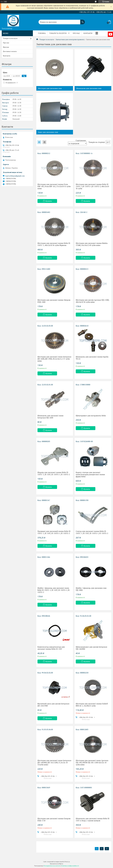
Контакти (88, 33)
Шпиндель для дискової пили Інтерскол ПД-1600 (50, 417)
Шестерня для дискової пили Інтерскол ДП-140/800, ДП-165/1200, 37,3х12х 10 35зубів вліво (54, 762)
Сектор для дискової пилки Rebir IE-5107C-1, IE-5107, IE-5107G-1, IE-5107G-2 (92, 532)
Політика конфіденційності (70, 866)
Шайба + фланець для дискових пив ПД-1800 (91, 589)
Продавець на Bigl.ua (56, 864)
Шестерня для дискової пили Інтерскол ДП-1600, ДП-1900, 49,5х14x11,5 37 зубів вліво (54, 359)
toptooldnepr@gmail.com (15, 176)
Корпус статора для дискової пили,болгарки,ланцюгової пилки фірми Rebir (90, 474)
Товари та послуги (58, 33)
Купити (49, 201)
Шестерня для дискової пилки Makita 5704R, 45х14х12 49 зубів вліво (92, 244)
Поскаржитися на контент (52, 866)
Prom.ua (67, 862)
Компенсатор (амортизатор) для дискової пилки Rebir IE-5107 (51, 648)
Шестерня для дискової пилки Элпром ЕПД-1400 (54, 301)
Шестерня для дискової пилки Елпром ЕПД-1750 (54, 820)
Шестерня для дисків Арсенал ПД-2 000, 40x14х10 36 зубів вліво (92, 301)
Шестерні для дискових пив (50, 88)
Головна (42, 33)
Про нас (76, 33)
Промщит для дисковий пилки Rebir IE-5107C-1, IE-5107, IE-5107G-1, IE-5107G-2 (54, 532)
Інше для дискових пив (48, 132)
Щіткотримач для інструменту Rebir (91, 416)
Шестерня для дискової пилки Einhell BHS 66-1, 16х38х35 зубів (92, 705)
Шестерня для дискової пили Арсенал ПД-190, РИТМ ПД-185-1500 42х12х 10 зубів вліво (92, 762)
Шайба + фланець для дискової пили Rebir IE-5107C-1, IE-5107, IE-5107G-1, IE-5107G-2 (54, 590)
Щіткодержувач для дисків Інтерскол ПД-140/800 (91, 648)
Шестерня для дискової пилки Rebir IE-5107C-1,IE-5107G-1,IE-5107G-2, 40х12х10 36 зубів (92, 186)
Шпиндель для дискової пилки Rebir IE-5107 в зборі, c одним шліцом (93, 820)
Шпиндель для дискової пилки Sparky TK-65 (92, 358)
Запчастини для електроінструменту (70, 40)
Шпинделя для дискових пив (89, 88)
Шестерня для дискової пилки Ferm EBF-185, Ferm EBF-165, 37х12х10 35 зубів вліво (54, 186)
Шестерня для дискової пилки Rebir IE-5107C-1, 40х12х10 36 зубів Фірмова (54, 244)
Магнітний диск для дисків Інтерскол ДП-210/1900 (53, 705)
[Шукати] (83, 21)
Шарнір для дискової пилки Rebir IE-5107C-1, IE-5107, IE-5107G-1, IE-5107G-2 (54, 473)
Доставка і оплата (10, 51)
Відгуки (6, 47)
